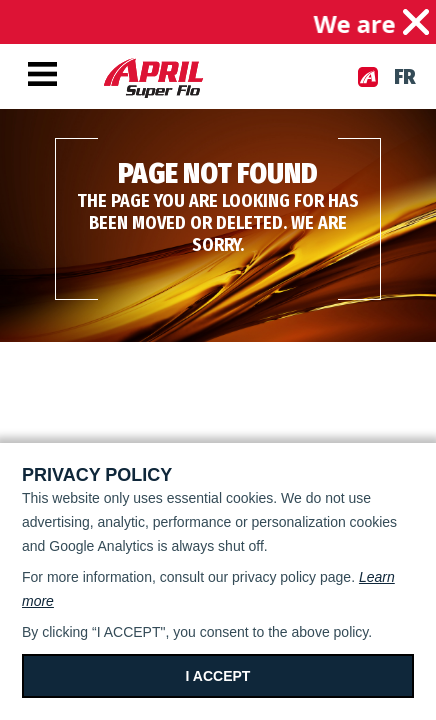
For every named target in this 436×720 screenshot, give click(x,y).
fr (405, 77)
